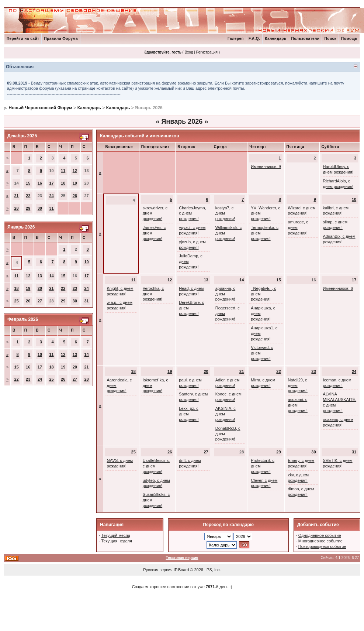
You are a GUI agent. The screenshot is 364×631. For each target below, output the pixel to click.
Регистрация (207, 52)
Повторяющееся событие (322, 546)
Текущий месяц (116, 535)
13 (40, 276)
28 (16, 208)
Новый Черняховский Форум (40, 108)
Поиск (330, 39)
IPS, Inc (213, 570)
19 (75, 183)
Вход (189, 52)
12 (75, 171)
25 (16, 301)
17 (51, 183)
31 (51, 208)
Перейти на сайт (23, 39)
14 (51, 276)
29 (28, 208)
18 (63, 183)
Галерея (236, 39)
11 (63, 171)
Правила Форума (61, 39)
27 (40, 301)
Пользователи (306, 39)
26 (75, 196)
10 (86, 262)
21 (16, 196)
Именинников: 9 (266, 167)
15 (28, 183)
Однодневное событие (320, 535)
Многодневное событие (320, 541)
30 (40, 208)
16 (40, 183)
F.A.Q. (254, 39)
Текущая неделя (116, 541)
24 (51, 196)
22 (28, 196)
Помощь (349, 39)
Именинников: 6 (338, 288)
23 (75, 288)
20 (40, 288)
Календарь (275, 39)
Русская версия (158, 570)
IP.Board (181, 570)
